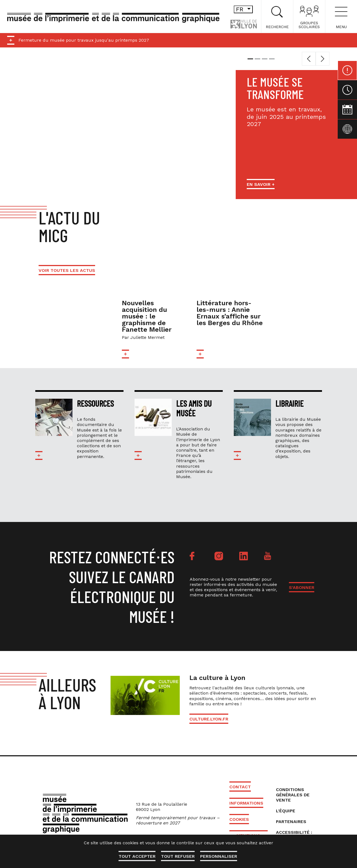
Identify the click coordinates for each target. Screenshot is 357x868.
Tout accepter (137, 856)
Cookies (239, 819)
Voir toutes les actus (67, 270)
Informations (246, 803)
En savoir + (261, 184)
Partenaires (291, 822)
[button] (309, 59)
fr (244, 9)
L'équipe (286, 811)
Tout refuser (178, 856)
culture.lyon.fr (209, 719)
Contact (240, 787)
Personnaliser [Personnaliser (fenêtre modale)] (219, 856)
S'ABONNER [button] (302, 587)
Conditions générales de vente (293, 795)
